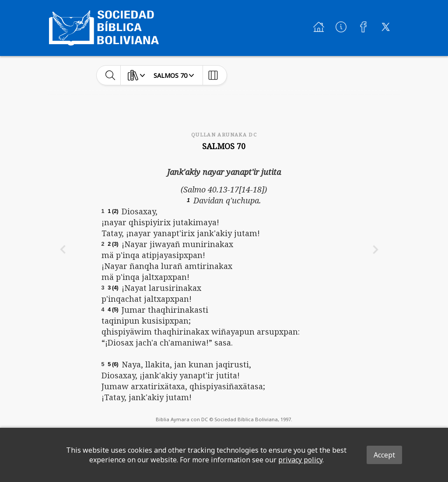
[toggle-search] (110, 75)
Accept (384, 455)
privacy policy (300, 460)
